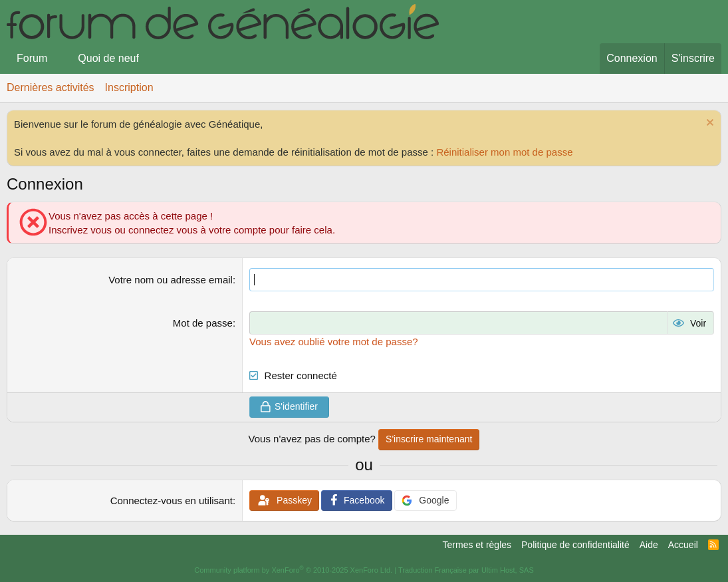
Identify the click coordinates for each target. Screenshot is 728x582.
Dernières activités (51, 87)
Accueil (683, 545)
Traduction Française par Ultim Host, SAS (466, 570)
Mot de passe (203, 323)
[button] (58, 59)
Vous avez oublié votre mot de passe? (334, 342)
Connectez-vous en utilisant (172, 501)
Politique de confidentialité (575, 545)
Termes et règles (477, 545)
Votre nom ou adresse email (171, 280)
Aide (649, 545)
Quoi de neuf (108, 58)
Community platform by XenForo (293, 570)
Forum (32, 58)
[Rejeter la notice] (708, 124)
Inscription (129, 87)
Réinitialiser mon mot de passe (504, 152)
